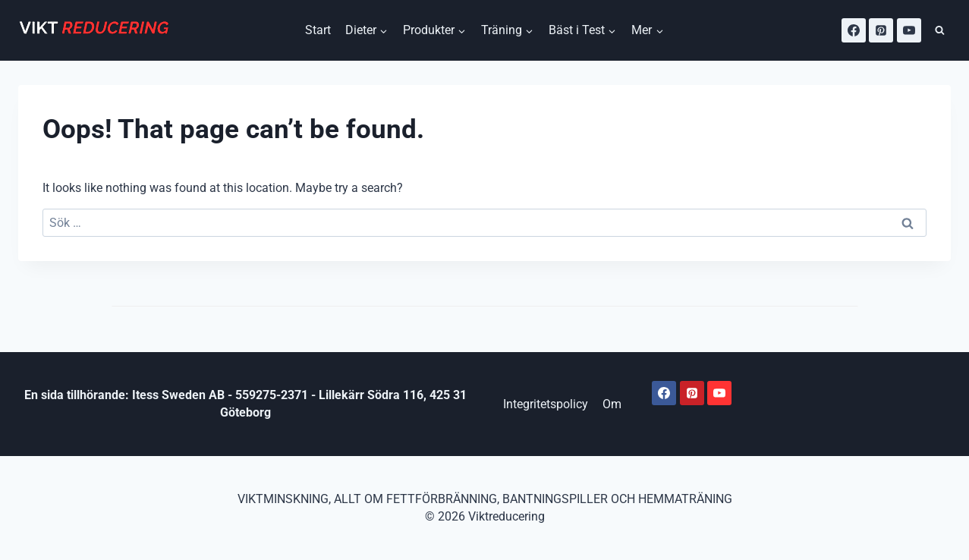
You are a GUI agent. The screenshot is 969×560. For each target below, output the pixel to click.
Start (318, 30)
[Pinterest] (881, 30)
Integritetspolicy (546, 404)
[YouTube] (909, 30)
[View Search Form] (940, 31)
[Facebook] (854, 30)
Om (612, 404)
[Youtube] (719, 393)
